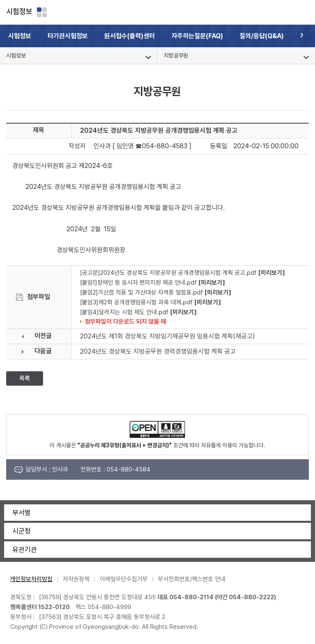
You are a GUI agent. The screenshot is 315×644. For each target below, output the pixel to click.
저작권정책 (76, 579)
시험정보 (19, 11)
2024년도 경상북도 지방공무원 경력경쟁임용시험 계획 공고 (158, 351)
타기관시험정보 (68, 36)
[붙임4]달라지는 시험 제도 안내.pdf (124, 312)
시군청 (22, 531)
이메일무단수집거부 (124, 579)
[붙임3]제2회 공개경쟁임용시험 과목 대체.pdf (136, 302)
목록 (25, 378)
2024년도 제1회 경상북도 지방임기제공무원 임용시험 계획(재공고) (168, 336)
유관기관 (25, 550)
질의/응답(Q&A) (262, 36)
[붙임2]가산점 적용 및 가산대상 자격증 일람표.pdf (142, 292)
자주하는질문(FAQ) (197, 36)
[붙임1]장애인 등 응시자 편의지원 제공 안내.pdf (138, 282)
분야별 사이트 (42, 12)
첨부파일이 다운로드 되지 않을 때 (126, 321)
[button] (309, 36)
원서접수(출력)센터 (130, 36)
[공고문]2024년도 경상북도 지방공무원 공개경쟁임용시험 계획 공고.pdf (168, 273)
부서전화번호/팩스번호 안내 (192, 579)
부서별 (22, 513)
